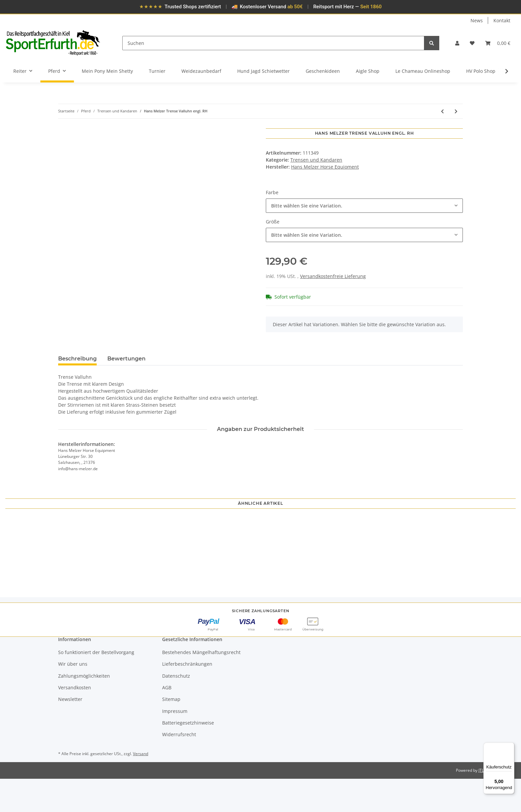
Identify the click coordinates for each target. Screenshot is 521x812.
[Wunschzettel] (472, 43)
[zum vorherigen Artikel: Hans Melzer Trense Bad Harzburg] (442, 111)
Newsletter (70, 732)
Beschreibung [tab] (77, 359)
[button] (457, 43)
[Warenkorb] (498, 43)
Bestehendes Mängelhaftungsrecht (201, 685)
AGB (167, 721)
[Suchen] (273, 43)
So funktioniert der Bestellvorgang (96, 685)
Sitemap (171, 732)
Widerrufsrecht (179, 768)
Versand (141, 787)
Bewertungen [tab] (126, 359)
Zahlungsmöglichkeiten (84, 709)
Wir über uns (73, 697)
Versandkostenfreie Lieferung (333, 276)
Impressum (175, 744)
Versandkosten (75, 721)
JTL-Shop (486, 804)
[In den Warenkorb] (63, 125)
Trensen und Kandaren (316, 160)
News (477, 20)
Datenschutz (176, 709)
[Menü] (510, 746)
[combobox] (364, 206)
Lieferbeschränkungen (187, 697)
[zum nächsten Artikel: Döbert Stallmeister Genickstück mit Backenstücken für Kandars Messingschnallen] (456, 111)
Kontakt (502, 20)
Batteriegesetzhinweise (188, 756)
